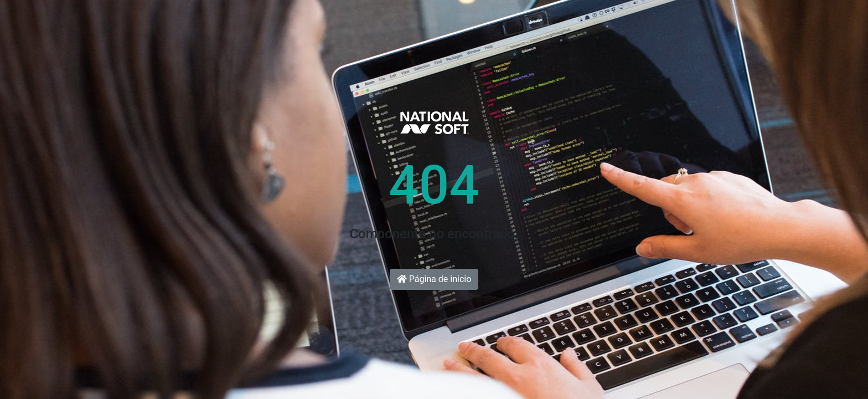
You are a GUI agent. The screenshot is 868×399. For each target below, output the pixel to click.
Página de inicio (434, 279)
